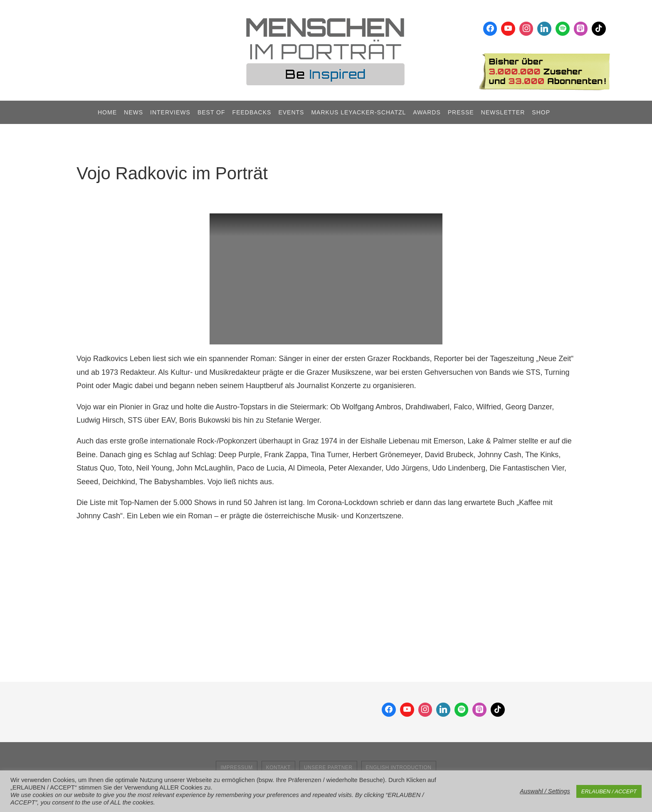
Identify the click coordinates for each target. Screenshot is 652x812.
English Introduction (399, 767)
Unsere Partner (328, 767)
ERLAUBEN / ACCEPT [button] (609, 791)
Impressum (236, 767)
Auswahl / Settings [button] (545, 791)
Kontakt (278, 767)
